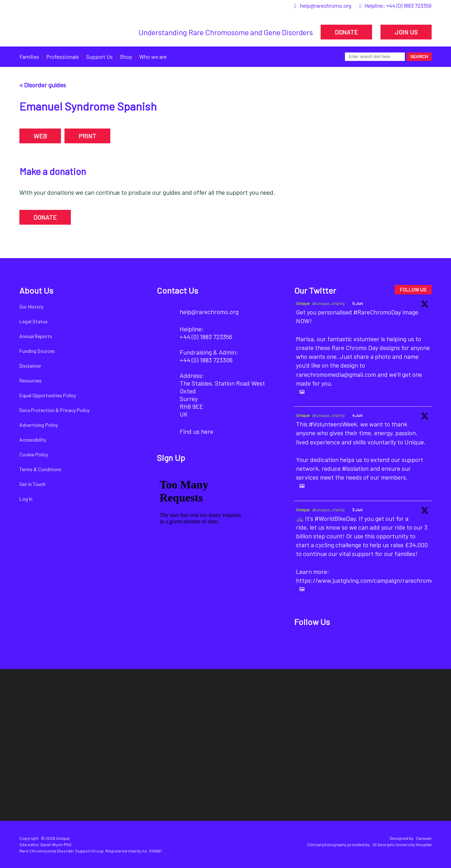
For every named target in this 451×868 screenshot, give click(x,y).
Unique (303, 303)
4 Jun (357, 415)
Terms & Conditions (40, 469)
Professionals (63, 57)
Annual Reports (36, 336)
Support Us (99, 57)
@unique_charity (329, 303)
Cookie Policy (34, 454)
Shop (126, 57)
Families (29, 57)
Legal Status (33, 321)
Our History (31, 307)
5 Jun (358, 303)
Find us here (196, 431)
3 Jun (357, 510)
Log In (26, 499)
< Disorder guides (43, 85)
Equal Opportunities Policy (48, 395)
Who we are (153, 57)
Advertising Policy (39, 425)
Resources (30, 380)
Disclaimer (30, 366)
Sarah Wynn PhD (56, 844)
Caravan (424, 838)
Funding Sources (37, 351)
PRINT (87, 136)
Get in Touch (32, 484)
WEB (40, 136)
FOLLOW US (413, 290)
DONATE (346, 32)
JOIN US (406, 32)
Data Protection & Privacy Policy (54, 410)
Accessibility (33, 440)
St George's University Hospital (402, 844)
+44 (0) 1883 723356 (409, 5)
